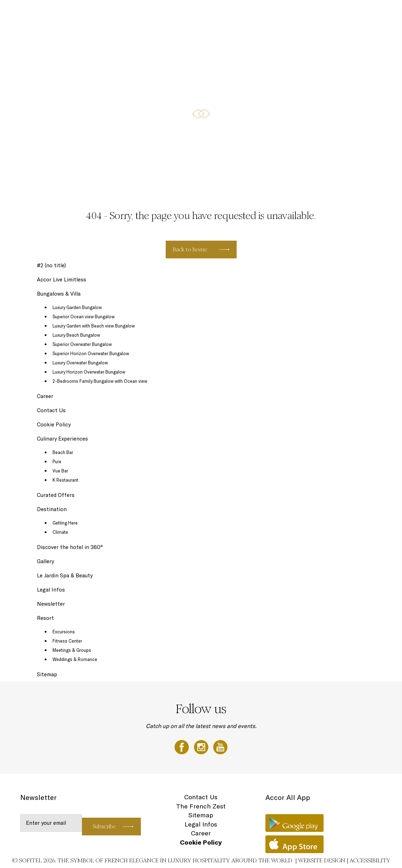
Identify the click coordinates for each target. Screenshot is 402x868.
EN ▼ (377, 13)
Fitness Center (67, 641)
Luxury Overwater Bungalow (80, 363)
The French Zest (201, 806)
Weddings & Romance (75, 659)
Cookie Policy (54, 424)
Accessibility (370, 860)
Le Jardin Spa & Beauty (65, 575)
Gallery (319, 13)
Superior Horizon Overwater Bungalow (91, 353)
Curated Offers (56, 495)
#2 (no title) (51, 265)
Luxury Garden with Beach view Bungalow (94, 326)
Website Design (322, 860)
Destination (296, 13)
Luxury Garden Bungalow (77, 307)
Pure (57, 461)
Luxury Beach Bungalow (76, 335)
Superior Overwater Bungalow (82, 344)
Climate (60, 532)
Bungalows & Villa (217, 13)
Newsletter (51, 604)
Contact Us (51, 410)
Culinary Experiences (259, 13)
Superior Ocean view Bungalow (84, 317)
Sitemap (47, 674)
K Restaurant (65, 480)
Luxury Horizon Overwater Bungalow (89, 372)
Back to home (190, 249)
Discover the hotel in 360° (70, 547)
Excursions (64, 632)
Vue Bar (60, 471)
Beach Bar (63, 452)
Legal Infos (51, 590)
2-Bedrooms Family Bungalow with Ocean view (100, 381)
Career (45, 396)
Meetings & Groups (72, 650)
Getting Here (65, 523)
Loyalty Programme (349, 13)
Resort (45, 618)
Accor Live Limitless (62, 279)
